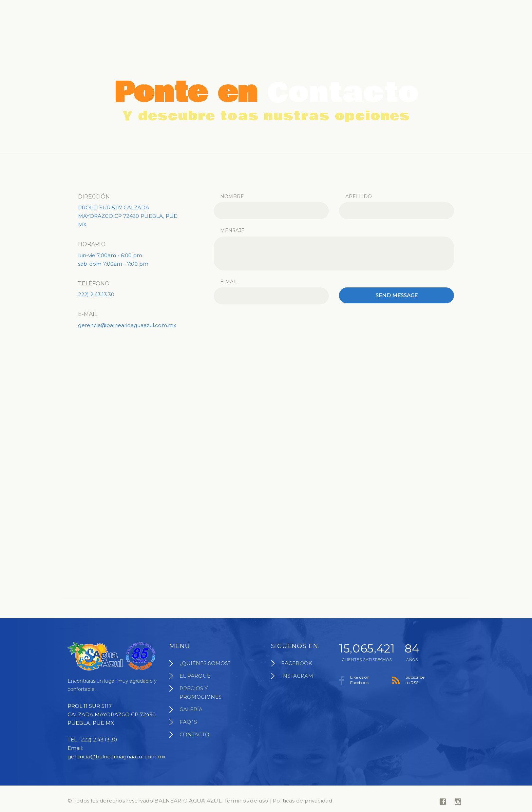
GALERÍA (191, 709)
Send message (397, 295)
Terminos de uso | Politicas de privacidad (278, 801)
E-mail (229, 282)
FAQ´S (188, 722)
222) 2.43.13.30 (96, 294)
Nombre (232, 196)
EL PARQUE (195, 676)
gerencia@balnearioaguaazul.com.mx (127, 325)
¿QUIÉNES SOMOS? (205, 663)
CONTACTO (194, 734)
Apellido (359, 196)
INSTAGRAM (297, 676)
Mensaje (232, 230)
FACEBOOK (297, 663)
